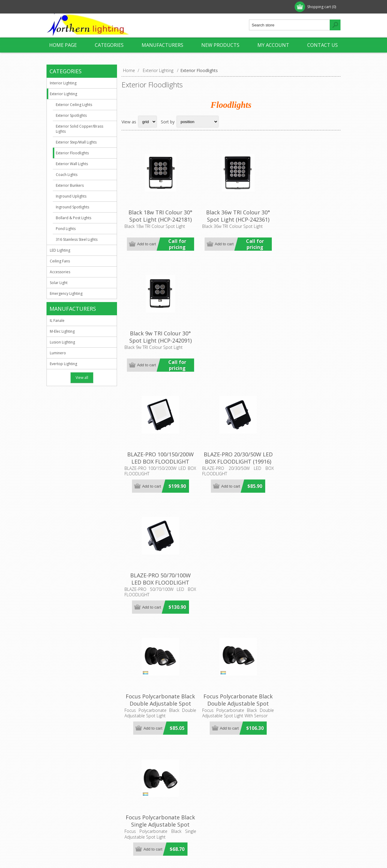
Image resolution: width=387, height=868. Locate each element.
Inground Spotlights (72, 207)
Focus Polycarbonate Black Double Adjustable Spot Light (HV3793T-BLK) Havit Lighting (158, 453)
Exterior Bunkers (70, 185)
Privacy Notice (66, 791)
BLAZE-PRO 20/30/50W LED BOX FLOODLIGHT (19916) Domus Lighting (231, 333)
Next (334, 727)
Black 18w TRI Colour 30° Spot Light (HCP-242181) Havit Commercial (158, 216)
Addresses (209, 791)
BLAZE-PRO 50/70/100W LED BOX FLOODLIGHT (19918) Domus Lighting (304, 333)
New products (220, 45)
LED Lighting (60, 250)
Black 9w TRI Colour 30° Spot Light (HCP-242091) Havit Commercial (304, 216)
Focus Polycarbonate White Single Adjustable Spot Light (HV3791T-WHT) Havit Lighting (158, 685)
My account (273, 45)
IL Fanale (57, 321)
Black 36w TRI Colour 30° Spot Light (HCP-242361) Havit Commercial (231, 216)
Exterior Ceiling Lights (74, 105)
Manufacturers (162, 45)
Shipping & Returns (70, 801)
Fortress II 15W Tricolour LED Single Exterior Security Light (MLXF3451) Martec (304, 685)
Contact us (322, 45)
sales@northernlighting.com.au (160, 801)
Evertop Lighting (63, 364)
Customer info (213, 781)
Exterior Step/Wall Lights (76, 142)
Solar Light (59, 283)
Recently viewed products (297, 791)
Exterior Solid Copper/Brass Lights (79, 129)
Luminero (58, 353)
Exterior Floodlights (72, 153)
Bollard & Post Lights (73, 218)
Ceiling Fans (60, 261)
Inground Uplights (71, 196)
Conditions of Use (69, 811)
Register (61, 7)
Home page (63, 45)
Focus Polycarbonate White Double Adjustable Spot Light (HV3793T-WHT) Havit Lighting (231, 569)
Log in (85, 7)
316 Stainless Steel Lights (77, 239)
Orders (205, 801)
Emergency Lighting (66, 293)
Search (279, 811)
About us (61, 781)
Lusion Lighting (62, 342)
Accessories (60, 272)
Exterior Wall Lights (72, 164)
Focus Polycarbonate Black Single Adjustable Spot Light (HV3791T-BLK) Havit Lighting (304, 453)
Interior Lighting (63, 83)
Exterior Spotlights (71, 115)
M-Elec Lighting (62, 331)
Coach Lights (67, 175)
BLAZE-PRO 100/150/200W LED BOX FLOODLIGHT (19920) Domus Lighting (158, 333)
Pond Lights (66, 229)
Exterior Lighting (63, 94)
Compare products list (294, 801)
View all (82, 378)
